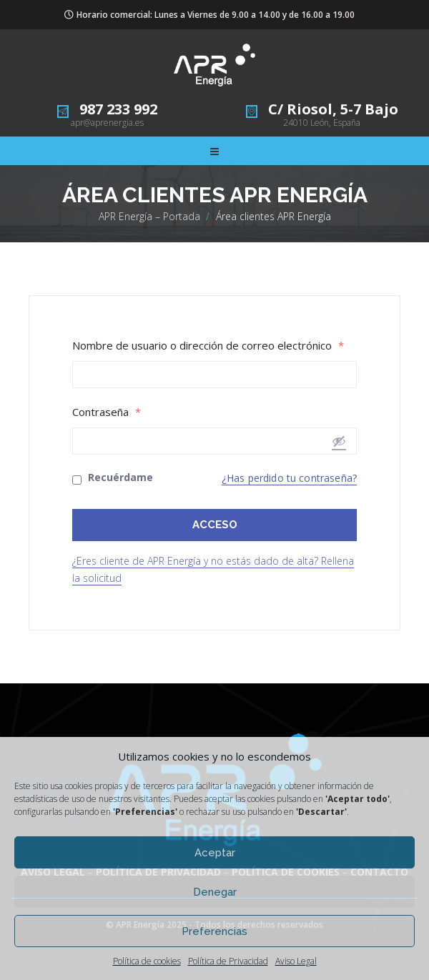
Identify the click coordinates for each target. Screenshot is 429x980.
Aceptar (215, 853)
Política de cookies (147, 961)
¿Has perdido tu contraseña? (289, 478)
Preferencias (214, 931)
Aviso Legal (296, 961)
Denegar (215, 892)
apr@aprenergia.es (107, 123)
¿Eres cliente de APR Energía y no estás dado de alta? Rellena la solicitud (213, 569)
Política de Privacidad (228, 961)
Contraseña (107, 412)
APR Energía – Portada (149, 216)
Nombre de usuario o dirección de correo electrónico (208, 346)
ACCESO (215, 525)
